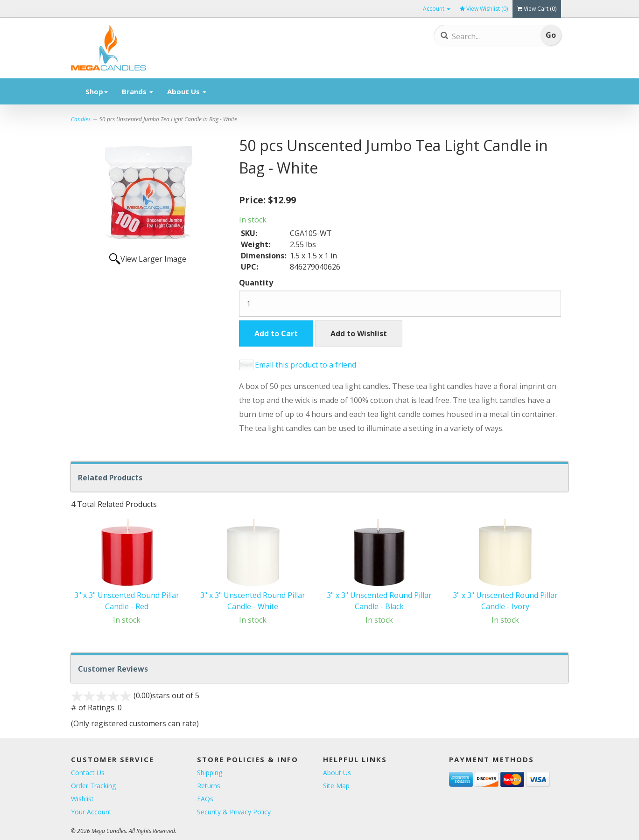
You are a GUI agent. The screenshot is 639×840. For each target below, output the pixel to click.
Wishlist (82, 799)
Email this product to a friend (305, 365)
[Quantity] (400, 304)
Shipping (210, 773)
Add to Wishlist (359, 333)
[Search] (486, 36)
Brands (137, 91)
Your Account (91, 812)
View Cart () (537, 9)
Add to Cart (276, 333)
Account (437, 9)
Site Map (336, 786)
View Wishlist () (484, 9)
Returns (209, 786)
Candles (81, 119)
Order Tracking (93, 786)
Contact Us (88, 773)
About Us (187, 91)
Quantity (256, 283)
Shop (97, 91)
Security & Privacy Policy (234, 812)
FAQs (205, 799)
